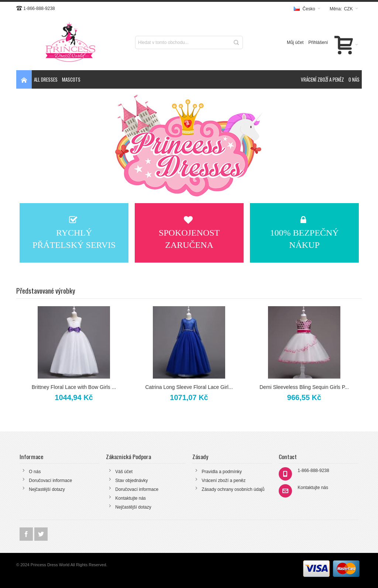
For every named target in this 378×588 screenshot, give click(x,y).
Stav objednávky (131, 481)
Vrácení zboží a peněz (224, 481)
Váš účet (124, 472)
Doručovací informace (50, 481)
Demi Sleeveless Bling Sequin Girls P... (304, 387)
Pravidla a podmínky (222, 472)
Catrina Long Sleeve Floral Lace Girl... (189, 387)
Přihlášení (318, 42)
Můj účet (295, 42)
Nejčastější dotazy (47, 489)
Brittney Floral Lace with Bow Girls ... (74, 387)
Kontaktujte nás (130, 498)
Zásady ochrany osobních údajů (233, 489)
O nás (35, 472)
